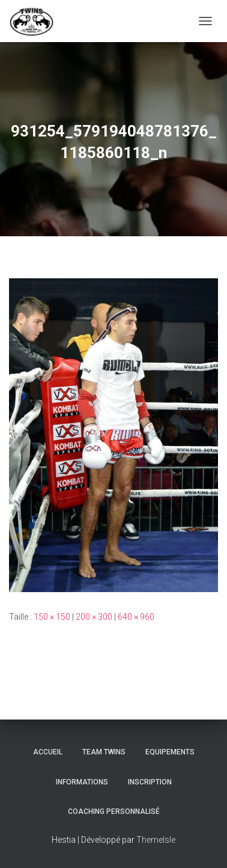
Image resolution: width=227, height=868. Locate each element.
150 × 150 (52, 617)
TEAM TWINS (104, 752)
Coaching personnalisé (114, 811)
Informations (82, 782)
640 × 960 (136, 617)
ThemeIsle (156, 840)
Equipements (170, 752)
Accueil (48, 752)
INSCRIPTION (150, 782)
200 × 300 (94, 617)
